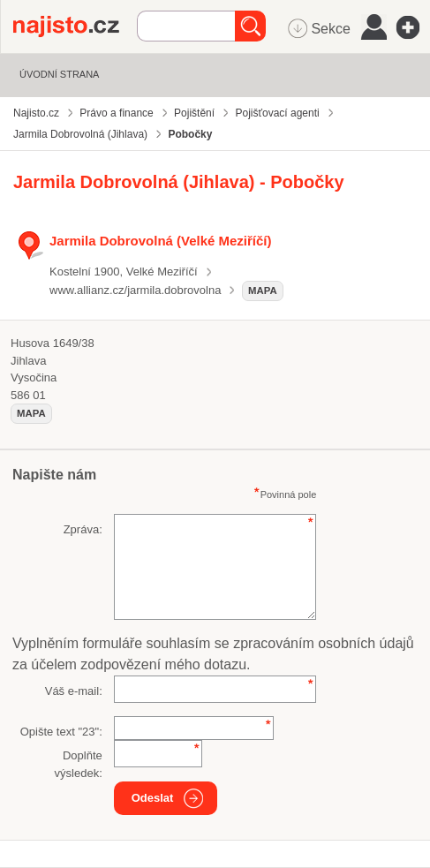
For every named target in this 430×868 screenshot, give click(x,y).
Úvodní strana (59, 74)
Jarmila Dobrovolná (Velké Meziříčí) (161, 241)
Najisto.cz (75, 26)
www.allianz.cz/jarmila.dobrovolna (135, 290)
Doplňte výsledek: (79, 764)
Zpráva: (83, 529)
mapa (263, 291)
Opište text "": (61, 732)
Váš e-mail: (74, 691)
